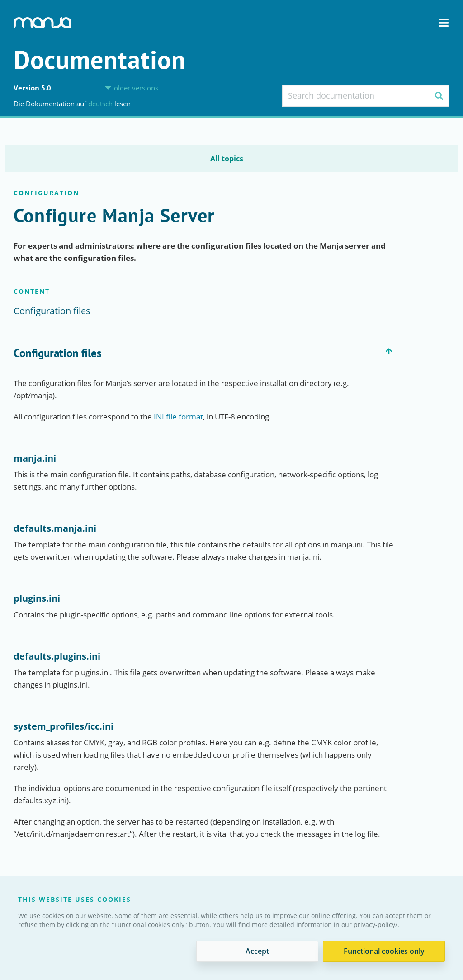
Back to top (389, 351)
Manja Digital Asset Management (43, 23)
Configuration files (52, 311)
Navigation (444, 23)
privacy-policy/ (376, 925)
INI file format (178, 417)
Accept (257, 951)
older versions (136, 88)
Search (439, 96)
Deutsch (101, 104)
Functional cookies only (384, 951)
